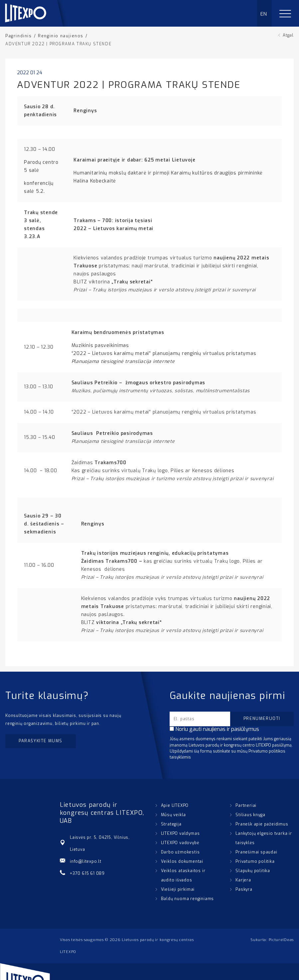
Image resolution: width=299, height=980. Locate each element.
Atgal (288, 35)
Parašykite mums (41, 741)
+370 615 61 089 (87, 873)
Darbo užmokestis (180, 852)
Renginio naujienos (61, 36)
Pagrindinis (19, 36)
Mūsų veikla (174, 815)
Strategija (171, 824)
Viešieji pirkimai (178, 889)
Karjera (243, 880)
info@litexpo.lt (86, 861)
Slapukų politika (253, 871)
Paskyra (244, 889)
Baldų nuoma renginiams (188, 899)
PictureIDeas (281, 940)
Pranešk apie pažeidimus (262, 824)
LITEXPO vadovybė (180, 843)
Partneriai (246, 806)
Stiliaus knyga (250, 815)
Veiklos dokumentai (182, 861)
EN (264, 14)
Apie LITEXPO (175, 806)
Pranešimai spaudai (256, 852)
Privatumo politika (255, 861)
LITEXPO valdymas (180, 833)
